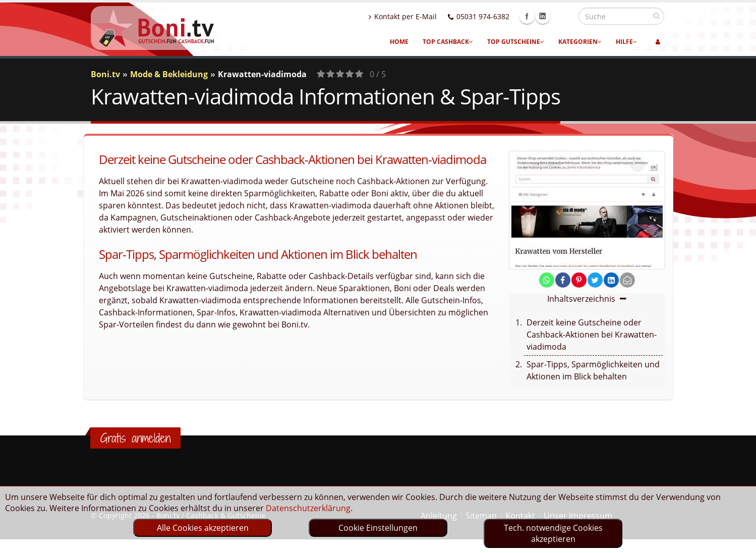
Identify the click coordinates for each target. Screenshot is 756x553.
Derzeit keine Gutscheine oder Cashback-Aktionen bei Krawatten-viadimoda (592, 335)
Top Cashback (448, 42)
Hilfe (626, 42)
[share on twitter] (595, 280)
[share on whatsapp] (547, 280)
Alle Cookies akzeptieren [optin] (203, 528)
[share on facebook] (563, 280)
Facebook (549, 16)
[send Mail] (627, 280)
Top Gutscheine (516, 42)
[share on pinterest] (579, 280)
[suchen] (656, 16)
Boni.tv (105, 74)
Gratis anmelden (135, 438)
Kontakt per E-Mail (424, 16)
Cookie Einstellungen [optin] (378, 528)
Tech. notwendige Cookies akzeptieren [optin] (553, 533)
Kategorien (580, 42)
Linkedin (564, 16)
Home (399, 42)
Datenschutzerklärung (308, 508)
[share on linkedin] (611, 280)
